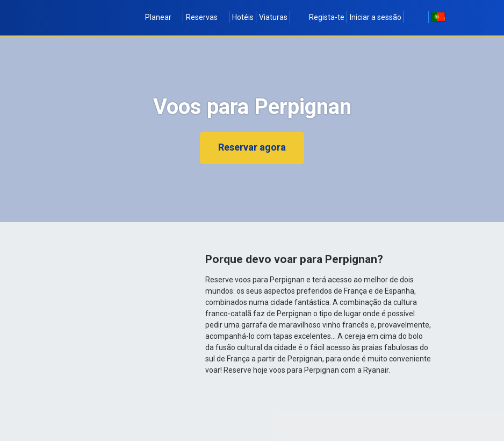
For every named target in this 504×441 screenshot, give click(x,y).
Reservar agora (252, 147)
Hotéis (243, 17)
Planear (163, 17)
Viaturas (273, 17)
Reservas (206, 17)
